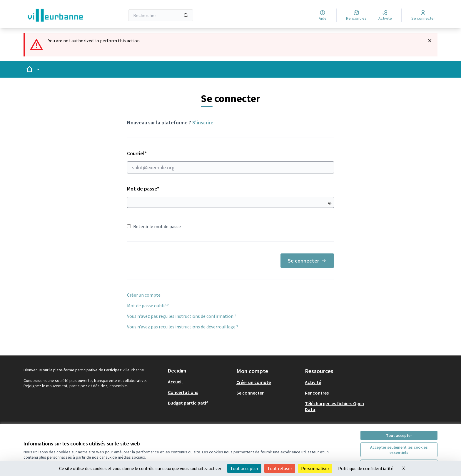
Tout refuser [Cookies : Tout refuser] (280, 468)
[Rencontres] (356, 15)
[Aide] (323, 15)
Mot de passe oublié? (148, 305)
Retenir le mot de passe (154, 226)
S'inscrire (203, 122)
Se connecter (307, 261)
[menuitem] (200, 382)
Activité (313, 382)
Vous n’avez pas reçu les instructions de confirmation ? (182, 316)
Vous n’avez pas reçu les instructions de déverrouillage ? (183, 327)
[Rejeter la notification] (430, 41)
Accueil (175, 382)
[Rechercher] (161, 15)
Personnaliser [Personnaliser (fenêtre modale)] (315, 468)
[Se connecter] (423, 15)
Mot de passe (143, 189)
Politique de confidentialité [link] (366, 468)
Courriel (230, 162)
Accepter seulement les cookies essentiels (399, 450)
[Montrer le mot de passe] (330, 203)
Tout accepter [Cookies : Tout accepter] (244, 468)
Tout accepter (399, 435)
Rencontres (317, 393)
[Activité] (385, 15)
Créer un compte (144, 295)
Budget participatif (188, 403)
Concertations (183, 392)
